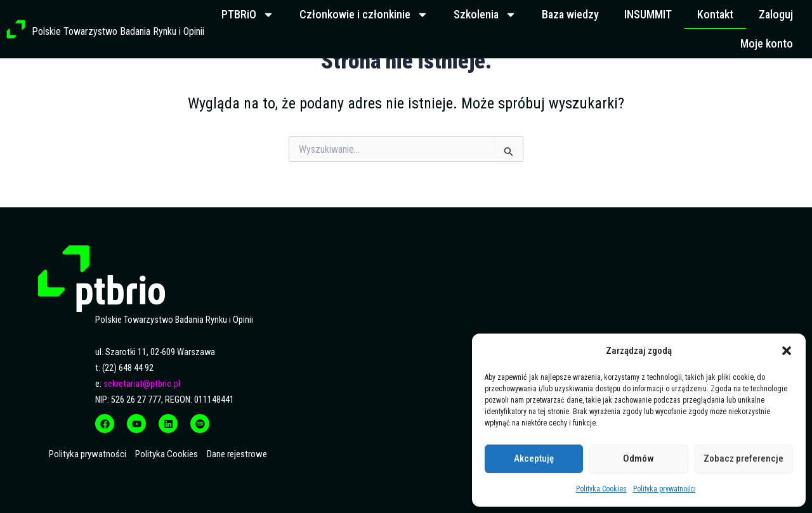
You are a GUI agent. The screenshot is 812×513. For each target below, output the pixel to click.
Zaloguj (776, 14)
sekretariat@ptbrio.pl (142, 384)
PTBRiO (248, 15)
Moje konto (767, 43)
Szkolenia (485, 15)
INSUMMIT (648, 14)
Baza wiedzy (570, 14)
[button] (787, 351)
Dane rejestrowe (237, 454)
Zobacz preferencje (743, 458)
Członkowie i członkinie (364, 15)
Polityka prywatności (665, 489)
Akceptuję (534, 458)
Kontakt (715, 14)
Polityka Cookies (601, 489)
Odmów (638, 458)
